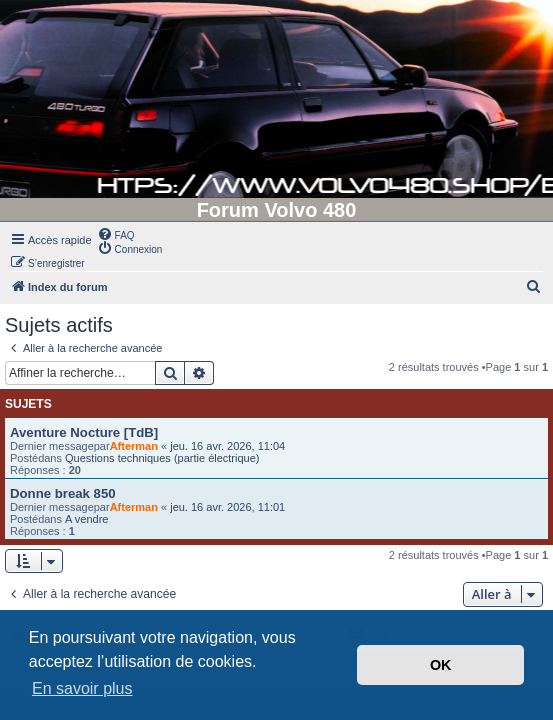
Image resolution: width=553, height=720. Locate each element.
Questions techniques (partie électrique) (162, 458)
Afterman (134, 446)
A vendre (86, 519)
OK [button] (441, 665)
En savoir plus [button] (82, 688)
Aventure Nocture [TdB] (84, 432)
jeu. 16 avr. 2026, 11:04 (227, 446)
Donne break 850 (63, 493)
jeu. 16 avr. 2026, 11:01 (227, 507)
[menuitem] (116, 234)
